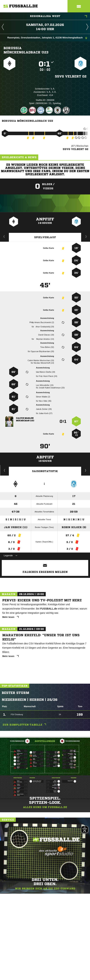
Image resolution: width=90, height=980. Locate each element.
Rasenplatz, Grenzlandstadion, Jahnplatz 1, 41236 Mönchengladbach (47, 38)
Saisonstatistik (45, 471)
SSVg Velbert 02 (71, 76)
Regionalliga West (59, 16)
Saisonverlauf (86, 470)
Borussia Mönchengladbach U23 (26, 50)
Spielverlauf (45, 237)
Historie (5, 470)
